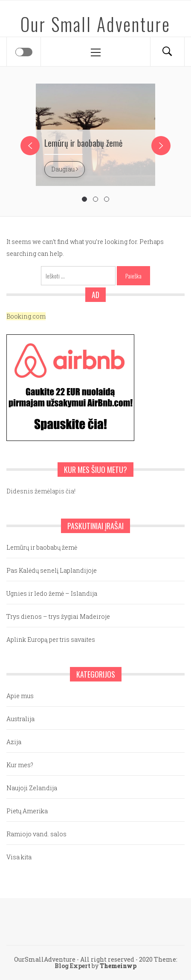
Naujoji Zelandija (32, 788)
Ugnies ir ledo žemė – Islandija (52, 593)
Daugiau (65, 169)
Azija (14, 742)
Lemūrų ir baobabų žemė (83, 143)
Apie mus (20, 696)
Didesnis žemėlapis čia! (41, 491)
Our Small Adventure (95, 24)
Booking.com (26, 316)
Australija (20, 719)
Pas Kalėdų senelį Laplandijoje (52, 570)
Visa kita (19, 857)
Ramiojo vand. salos (36, 834)
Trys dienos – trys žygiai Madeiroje (58, 616)
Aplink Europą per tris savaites (51, 639)
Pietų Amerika (27, 811)
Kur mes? (20, 765)
